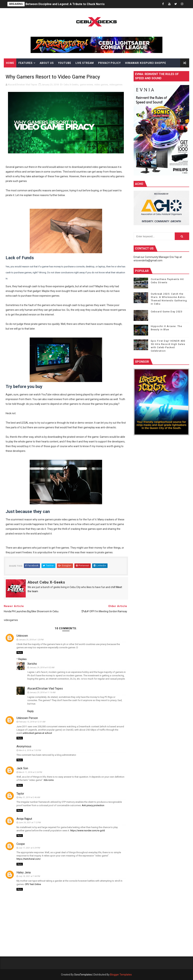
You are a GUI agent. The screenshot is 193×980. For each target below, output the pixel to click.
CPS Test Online (33, 884)
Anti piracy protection (93, 805)
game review (86, 85)
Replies (22, 659)
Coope (21, 844)
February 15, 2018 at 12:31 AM (32, 722)
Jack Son (22, 768)
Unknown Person (27, 718)
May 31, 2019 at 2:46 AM (29, 797)
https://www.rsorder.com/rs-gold (88, 831)
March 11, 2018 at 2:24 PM (30, 772)
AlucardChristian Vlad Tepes (45, 689)
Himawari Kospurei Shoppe (146, 63)
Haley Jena (24, 872)
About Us (47, 63)
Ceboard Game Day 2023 (167, 312)
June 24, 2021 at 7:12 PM (30, 823)
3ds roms (49, 780)
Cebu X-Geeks (71, 85)
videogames (116, 85)
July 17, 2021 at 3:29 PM (29, 848)
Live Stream (85, 63)
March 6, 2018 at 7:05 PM (30, 750)
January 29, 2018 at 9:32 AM (42, 668)
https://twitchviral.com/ (29, 859)
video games (101, 85)
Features (26, 63)
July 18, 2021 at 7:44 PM (29, 876)
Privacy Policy (109, 63)
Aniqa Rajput (24, 819)
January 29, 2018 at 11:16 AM (42, 692)
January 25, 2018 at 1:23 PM (31, 640)
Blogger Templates (121, 975)
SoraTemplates (83, 975)
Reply (20, 653)
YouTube (65, 63)
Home (10, 63)
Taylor (20, 794)
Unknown (22, 636)
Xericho (32, 664)
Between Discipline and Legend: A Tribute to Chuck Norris (65, 4)
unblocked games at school (37, 733)
